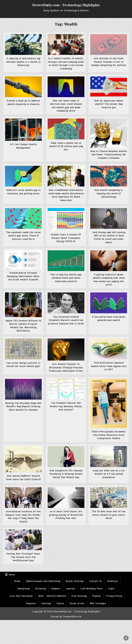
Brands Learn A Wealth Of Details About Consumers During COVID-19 (66, 238)
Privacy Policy (114, 596)
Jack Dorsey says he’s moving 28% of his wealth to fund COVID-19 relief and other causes (109, 237)
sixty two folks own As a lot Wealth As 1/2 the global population (109, 474)
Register (31, 603)
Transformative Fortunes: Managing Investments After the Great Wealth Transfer (23, 276)
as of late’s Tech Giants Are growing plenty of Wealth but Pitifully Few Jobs (66, 515)
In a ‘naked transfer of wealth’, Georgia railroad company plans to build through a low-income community (66, 64)
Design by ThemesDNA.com (66, 617)
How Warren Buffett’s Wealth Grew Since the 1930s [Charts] (23, 478)
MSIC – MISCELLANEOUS (52, 596)
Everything (24, 589)
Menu (12, 575)
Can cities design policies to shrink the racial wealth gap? (23, 365)
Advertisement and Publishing (43, 581)
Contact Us (95, 581)
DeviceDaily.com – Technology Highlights (66, 5)
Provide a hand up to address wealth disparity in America (23, 102)
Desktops (112, 581)
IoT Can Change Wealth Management (23, 146)
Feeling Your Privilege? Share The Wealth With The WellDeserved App (23, 557)
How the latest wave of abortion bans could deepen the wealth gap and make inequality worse (66, 106)
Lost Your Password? (21, 596)
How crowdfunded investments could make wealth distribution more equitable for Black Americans (66, 195)
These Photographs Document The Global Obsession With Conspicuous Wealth (109, 435)
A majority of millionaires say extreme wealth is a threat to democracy (23, 62)
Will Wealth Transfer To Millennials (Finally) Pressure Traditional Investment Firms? (66, 368)
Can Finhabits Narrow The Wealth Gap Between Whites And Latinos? (66, 406)
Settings (46, 603)
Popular (97, 596)
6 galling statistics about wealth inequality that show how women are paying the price (109, 280)
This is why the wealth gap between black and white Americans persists (66, 278)
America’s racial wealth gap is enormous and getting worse (23, 192)
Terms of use (77, 603)
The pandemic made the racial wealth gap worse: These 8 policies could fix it (23, 236)
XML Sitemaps (98, 603)
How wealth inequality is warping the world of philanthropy (109, 193)
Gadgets (56, 589)
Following (40, 589)
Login (111, 589)
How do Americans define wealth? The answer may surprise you (109, 104)
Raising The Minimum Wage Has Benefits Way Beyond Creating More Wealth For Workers (23, 407)
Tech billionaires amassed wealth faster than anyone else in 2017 (109, 366)
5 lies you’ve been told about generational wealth (109, 319)
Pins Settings (79, 596)
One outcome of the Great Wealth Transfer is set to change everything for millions (109, 62)
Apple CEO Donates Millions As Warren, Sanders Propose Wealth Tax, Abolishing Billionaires (23, 326)
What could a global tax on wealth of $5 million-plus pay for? (66, 146)
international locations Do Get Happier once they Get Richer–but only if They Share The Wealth (23, 517)
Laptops (70, 589)
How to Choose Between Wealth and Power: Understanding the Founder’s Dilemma (109, 155)
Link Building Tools (92, 589)
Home (17, 581)
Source (60, 603)
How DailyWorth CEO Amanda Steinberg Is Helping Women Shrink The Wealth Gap (66, 474)
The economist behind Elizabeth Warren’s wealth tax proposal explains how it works (66, 320)
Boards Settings (75, 581)
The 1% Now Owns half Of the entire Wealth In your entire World (109, 515)
